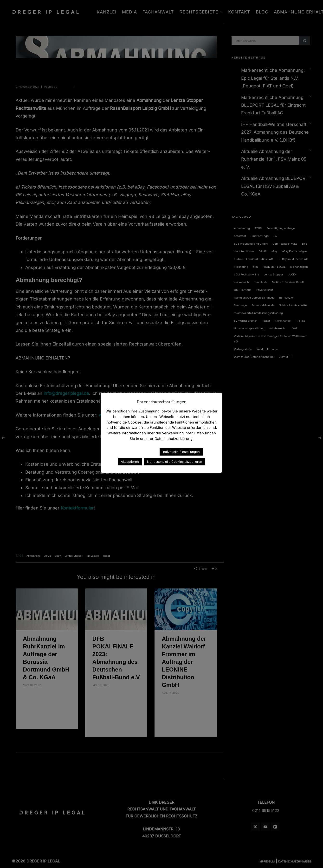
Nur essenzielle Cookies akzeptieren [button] (175, 462)
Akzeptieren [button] (130, 462)
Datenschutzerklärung (135, 452)
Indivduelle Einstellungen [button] (181, 452)
